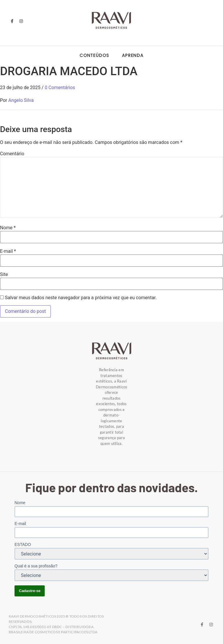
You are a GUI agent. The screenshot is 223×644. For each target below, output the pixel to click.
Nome (8, 228)
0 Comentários (60, 88)
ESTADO (23, 544)
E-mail (8, 251)
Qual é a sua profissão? (36, 566)
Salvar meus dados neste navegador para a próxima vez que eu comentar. (81, 298)
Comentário (12, 154)
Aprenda (133, 55)
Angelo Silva (21, 100)
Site (4, 275)
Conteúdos (94, 55)
